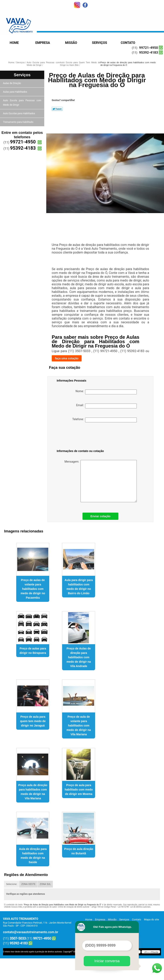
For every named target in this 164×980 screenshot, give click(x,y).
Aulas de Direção (12, 83)
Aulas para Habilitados (15, 92)
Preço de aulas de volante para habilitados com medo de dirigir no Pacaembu (33, 589)
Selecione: (12, 884)
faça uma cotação (67, 358)
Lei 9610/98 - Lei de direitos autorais (134, 907)
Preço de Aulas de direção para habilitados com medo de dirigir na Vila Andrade (79, 657)
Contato (128, 43)
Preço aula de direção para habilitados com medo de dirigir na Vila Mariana (33, 792)
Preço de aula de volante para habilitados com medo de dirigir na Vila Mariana (79, 725)
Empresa (43, 43)
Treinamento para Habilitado (18, 122)
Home (14, 43)
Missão (71, 43)
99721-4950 (149, 48)
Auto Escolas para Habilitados (19, 113)
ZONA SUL (45, 884)
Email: (106, 406)
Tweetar (57, 109)
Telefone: (105, 420)
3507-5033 (18, 938)
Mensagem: (101, 481)
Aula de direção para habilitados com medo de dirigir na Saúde (33, 856)
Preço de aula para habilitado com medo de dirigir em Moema (79, 790)
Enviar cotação (101, 516)
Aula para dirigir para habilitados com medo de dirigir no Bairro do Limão (79, 587)
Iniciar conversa (107, 961)
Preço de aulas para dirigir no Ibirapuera (33, 651)
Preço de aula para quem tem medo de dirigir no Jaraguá (33, 721)
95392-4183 (149, 52)
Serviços (99, 43)
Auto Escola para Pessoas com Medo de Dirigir (22, 103)
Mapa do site (151, 919)
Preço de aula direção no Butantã (79, 851)
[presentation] (82, 437)
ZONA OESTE (28, 884)
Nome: (106, 392)
